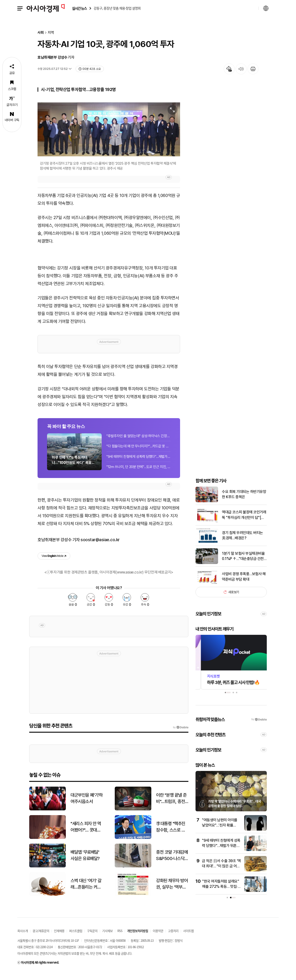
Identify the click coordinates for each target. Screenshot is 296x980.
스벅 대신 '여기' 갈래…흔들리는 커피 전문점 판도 (86, 892)
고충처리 (173, 939)
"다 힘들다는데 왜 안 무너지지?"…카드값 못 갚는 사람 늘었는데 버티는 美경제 (138, 452)
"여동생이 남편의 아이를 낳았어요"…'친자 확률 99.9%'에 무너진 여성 (220, 833)
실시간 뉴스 (79, 8)
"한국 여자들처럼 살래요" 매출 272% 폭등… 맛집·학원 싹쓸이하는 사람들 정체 (221, 894)
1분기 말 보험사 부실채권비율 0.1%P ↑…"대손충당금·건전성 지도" (244, 564)
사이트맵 (188, 939)
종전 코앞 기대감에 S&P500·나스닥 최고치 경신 (172, 864)
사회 (41, 33)
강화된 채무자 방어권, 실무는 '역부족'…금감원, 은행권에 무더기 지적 (172, 892)
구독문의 (92, 939)
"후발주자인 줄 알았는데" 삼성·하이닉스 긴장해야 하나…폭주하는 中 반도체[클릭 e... (138, 442)
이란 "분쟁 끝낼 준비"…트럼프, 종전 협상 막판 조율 (171, 807)
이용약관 (158, 939)
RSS (120, 939)
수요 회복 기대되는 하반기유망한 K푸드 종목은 (244, 502)
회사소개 (23, 939)
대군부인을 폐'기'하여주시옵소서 (87, 806)
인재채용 (59, 939)
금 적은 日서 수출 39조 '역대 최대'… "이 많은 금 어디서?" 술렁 (221, 874)
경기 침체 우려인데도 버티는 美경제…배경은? (242, 543)
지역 (51, 33)
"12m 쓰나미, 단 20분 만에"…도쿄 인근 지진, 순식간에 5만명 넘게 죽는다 (138, 473)
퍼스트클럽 (76, 939)
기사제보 (107, 939)
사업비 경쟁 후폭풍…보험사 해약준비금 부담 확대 (244, 585)
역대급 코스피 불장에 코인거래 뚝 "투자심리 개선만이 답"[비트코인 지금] (244, 523)
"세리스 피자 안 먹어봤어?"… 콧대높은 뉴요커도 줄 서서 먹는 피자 (86, 835)
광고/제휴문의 (41, 939)
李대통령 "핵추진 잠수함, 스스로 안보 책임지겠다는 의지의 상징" (172, 835)
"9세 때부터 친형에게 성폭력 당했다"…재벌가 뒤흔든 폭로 (138, 463)
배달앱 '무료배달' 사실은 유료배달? (85, 863)
